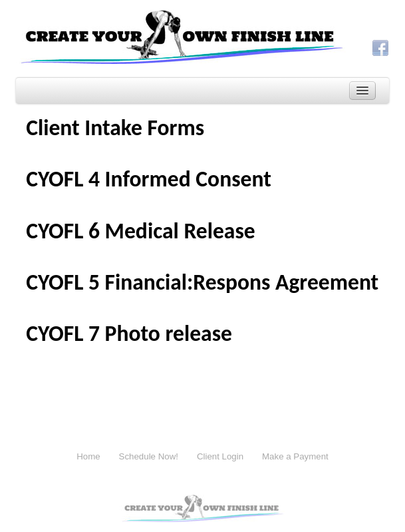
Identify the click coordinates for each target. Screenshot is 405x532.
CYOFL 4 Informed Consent (149, 179)
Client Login (220, 456)
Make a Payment (295, 456)
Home (88, 456)
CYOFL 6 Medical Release (141, 231)
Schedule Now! (149, 456)
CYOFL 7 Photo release (129, 333)
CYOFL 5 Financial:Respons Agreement (202, 282)
